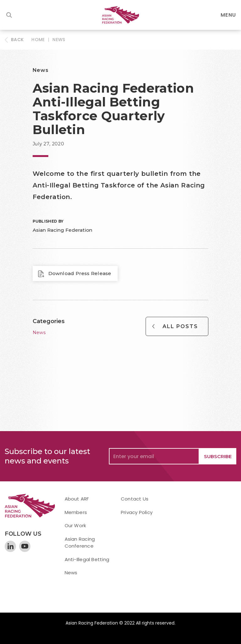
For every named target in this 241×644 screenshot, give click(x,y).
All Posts (180, 326)
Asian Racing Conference (80, 543)
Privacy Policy (137, 512)
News (59, 40)
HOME (38, 40)
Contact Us (135, 499)
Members (76, 512)
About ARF (77, 499)
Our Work (75, 525)
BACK (17, 40)
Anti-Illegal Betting (87, 559)
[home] (120, 15)
